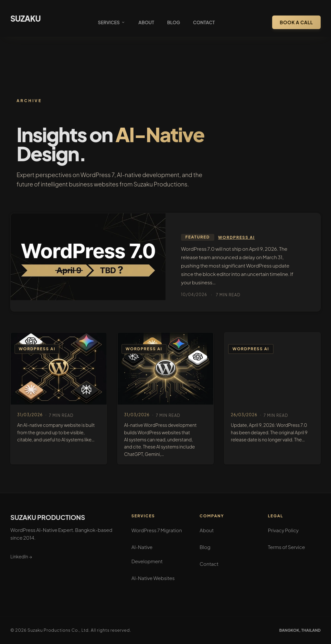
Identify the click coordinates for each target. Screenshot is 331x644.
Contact (204, 22)
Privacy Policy (283, 530)
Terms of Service (287, 547)
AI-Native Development (147, 554)
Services (112, 22)
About (146, 22)
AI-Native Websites (153, 578)
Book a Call (296, 22)
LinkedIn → (21, 556)
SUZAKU (26, 18)
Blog (174, 22)
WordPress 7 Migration (156, 530)
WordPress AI (236, 237)
